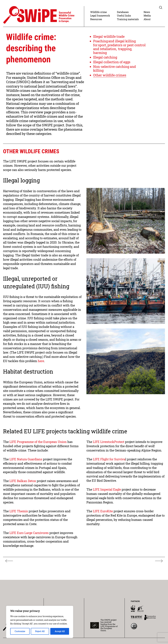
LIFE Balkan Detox (23, 481)
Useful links (124, 16)
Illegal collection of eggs (112, 62)
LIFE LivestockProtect (109, 442)
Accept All (60, 631)
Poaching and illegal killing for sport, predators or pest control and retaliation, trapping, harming (119, 47)
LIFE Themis (19, 511)
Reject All (40, 631)
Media (147, 16)
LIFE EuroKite (103, 511)
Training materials (128, 19)
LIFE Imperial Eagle (107, 489)
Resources (96, 19)
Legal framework (100, 16)
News (147, 12)
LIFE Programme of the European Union (38, 442)
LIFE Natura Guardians (26, 459)
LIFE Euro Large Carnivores (29, 533)
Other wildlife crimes (110, 75)
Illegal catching (105, 57)
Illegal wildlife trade (109, 36)
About (147, 19)
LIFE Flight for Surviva (109, 459)
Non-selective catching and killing (114, 68)
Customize (20, 631)
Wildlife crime (98, 12)
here (41, 361)
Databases (123, 12)
